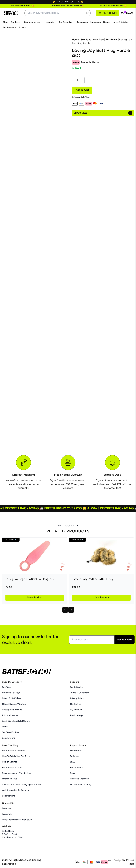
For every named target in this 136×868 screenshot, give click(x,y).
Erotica (22, 27)
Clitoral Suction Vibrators (14, 704)
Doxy (73, 773)
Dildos (5, 727)
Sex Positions (10, 27)
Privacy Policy (77, 698)
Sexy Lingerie (9, 738)
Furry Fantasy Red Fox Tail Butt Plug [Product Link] (92, 579)
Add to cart (82, 90)
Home (75, 40)
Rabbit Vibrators (10, 715)
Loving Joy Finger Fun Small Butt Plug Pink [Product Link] (30, 579)
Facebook (7, 808)
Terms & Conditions (80, 693)
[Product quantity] (78, 80)
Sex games (82, 22)
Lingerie (51, 22)
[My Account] (107, 13)
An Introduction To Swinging (16, 790)
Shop (6, 22)
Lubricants (96, 22)
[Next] (71, 610)
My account (76, 710)
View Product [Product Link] (35, 598)
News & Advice (121, 22)
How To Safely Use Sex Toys (16, 756)
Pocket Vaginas (10, 762)
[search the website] (88, 13)
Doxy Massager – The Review (17, 773)
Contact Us (76, 704)
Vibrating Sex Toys (11, 693)
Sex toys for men (34, 22)
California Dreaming (80, 779)
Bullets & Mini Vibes (12, 698)
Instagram (7, 814)
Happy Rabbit (77, 768)
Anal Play (98, 40)
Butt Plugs (111, 40)
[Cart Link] (127, 13)
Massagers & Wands (12, 710)
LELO (73, 762)
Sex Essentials (67, 22)
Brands (107, 22)
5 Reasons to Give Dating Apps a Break (22, 785)
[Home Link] (11, 13)
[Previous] (65, 610)
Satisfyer (75, 756)
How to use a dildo (12, 768)
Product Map (76, 715)
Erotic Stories (77, 687)
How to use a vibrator (13, 751)
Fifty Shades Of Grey (81, 785)
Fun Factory (76, 751)
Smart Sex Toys (10, 779)
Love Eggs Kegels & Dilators (16, 721)
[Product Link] (35, 556)
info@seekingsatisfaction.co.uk (17, 820)
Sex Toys (16, 22)
